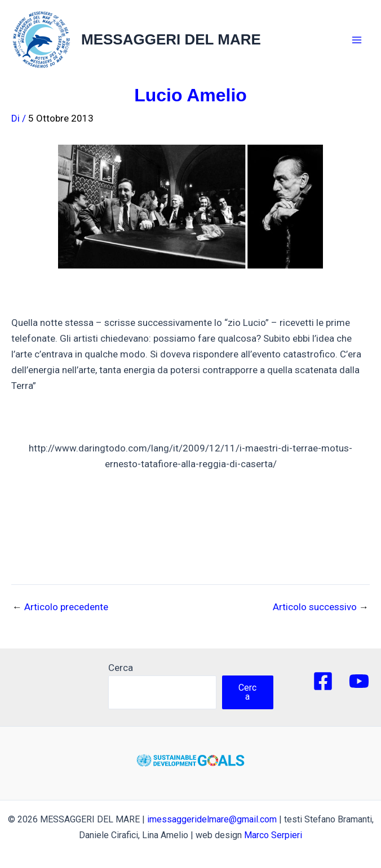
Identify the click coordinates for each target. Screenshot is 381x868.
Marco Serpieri (273, 835)
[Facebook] (323, 681)
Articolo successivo (321, 607)
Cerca (121, 668)
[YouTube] (359, 681)
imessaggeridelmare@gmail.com (212, 819)
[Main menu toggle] (357, 40)
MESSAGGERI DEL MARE (171, 39)
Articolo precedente (60, 607)
